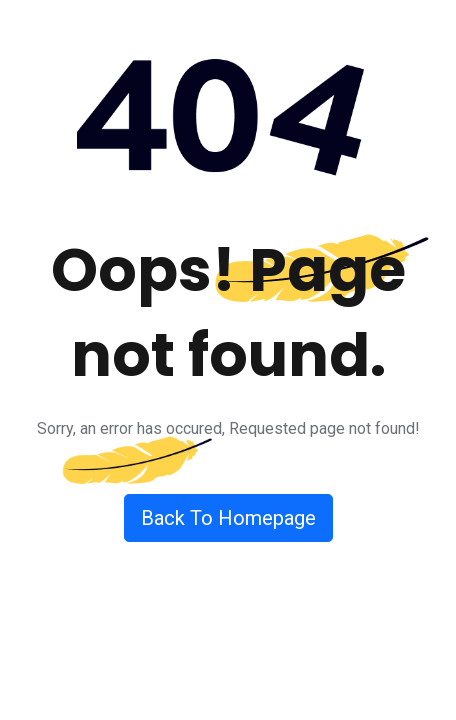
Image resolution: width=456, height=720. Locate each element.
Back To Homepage (228, 518)
